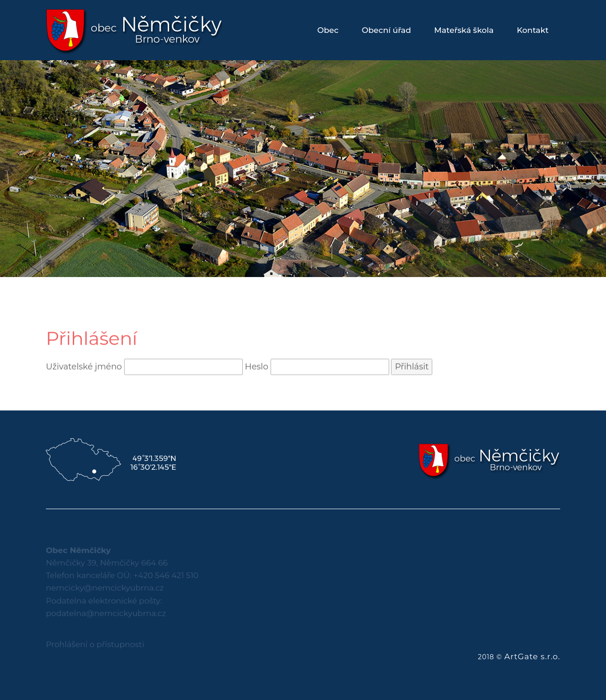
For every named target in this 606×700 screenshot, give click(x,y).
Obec (328, 30)
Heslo (257, 373)
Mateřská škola (464, 30)
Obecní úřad (386, 30)
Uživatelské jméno (84, 373)
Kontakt (533, 30)
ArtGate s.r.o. (532, 656)
